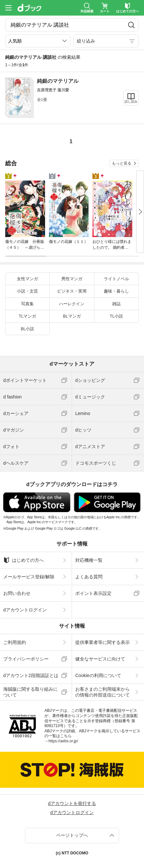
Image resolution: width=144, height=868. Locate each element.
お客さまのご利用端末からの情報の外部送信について (102, 692)
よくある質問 (89, 577)
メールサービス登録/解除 (29, 577)
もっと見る (122, 163)
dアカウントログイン (25, 610)
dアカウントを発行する (72, 803)
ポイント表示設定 (93, 593)
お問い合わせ (17, 593)
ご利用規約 (15, 642)
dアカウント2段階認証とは (31, 675)
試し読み (131, 101)
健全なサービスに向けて (100, 659)
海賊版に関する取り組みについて (30, 692)
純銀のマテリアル (58, 81)
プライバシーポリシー (26, 659)
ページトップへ (72, 835)
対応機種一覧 (89, 560)
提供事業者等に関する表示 (102, 642)
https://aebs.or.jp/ (63, 741)
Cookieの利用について (98, 675)
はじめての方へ (24, 560)
